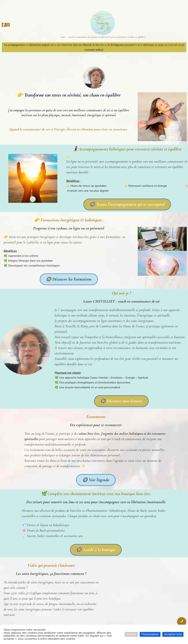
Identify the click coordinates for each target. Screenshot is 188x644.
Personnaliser (150, 634)
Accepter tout (173, 634)
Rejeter (131, 634)
